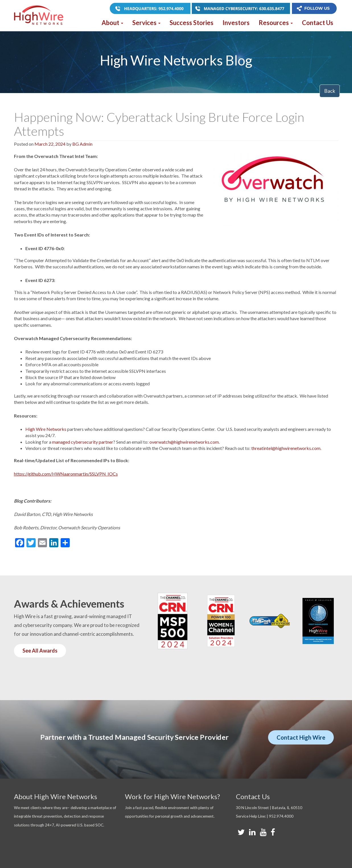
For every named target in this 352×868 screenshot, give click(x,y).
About (112, 23)
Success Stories (192, 23)
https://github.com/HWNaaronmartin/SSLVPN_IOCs (66, 474)
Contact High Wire (301, 737)
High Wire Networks (46, 429)
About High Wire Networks (55, 796)
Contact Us (318, 23)
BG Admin (82, 144)
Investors (236, 23)
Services (146, 23)
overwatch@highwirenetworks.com (184, 442)
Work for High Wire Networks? (172, 796)
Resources (276, 23)
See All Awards (40, 651)
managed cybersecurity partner (83, 442)
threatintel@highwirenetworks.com (286, 448)
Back (330, 91)
